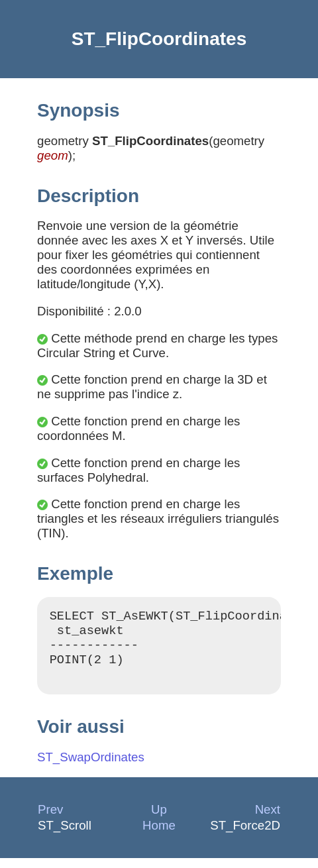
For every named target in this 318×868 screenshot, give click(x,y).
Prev (50, 819)
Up (159, 819)
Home (159, 835)
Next (268, 819)
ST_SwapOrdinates (91, 767)
